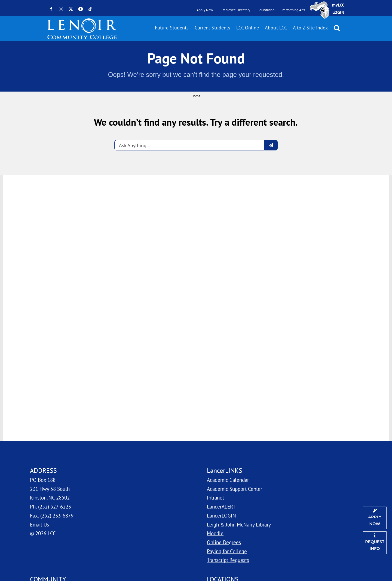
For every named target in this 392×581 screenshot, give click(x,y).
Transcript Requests (228, 560)
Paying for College (227, 551)
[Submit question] (271, 145)
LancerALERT (221, 506)
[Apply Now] (375, 518)
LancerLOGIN (221, 515)
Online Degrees (224, 542)
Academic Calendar (228, 480)
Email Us (39, 524)
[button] (337, 28)
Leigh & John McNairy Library (239, 524)
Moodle (215, 533)
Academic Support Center (235, 489)
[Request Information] (375, 543)
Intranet (215, 497)
